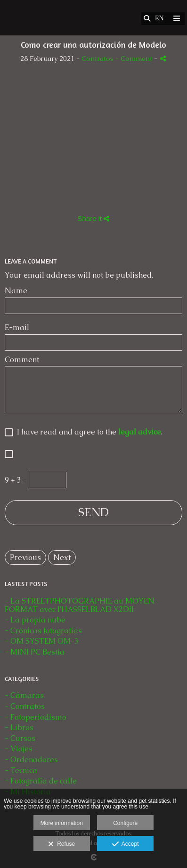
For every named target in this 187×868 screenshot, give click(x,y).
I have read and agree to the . (88, 432)
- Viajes (19, 749)
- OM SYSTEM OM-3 (42, 641)
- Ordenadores (31, 760)
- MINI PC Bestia (35, 652)
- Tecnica (21, 770)
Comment (22, 360)
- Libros (19, 728)
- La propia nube (35, 620)
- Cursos (20, 738)
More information (62, 823)
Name (16, 291)
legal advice (140, 432)
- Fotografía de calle (41, 781)
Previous (25, 557)
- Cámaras (24, 695)
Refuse (61, 844)
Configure (125, 823)
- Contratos (25, 706)
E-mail (17, 328)
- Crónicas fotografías (43, 631)
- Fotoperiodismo (36, 717)
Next (62, 557)
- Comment (135, 59)
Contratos (98, 59)
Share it (94, 218)
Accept (126, 844)
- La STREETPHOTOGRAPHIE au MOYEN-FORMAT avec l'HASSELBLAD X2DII (81, 605)
